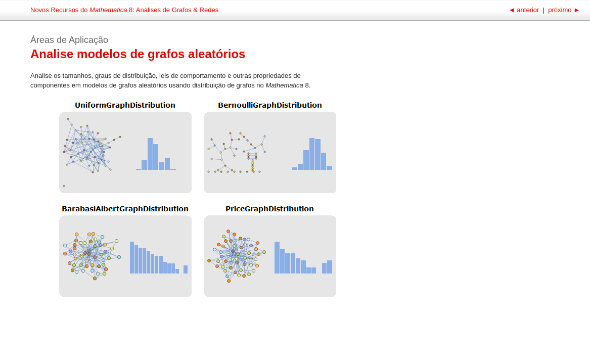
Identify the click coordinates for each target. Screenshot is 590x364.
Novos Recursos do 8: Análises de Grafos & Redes (124, 10)
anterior (525, 10)
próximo (563, 10)
